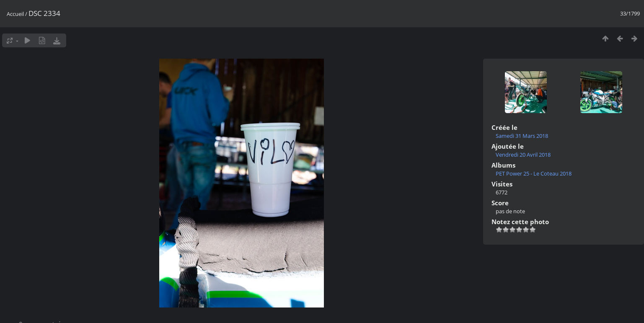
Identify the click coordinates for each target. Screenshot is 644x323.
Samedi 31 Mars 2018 (522, 136)
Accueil (15, 14)
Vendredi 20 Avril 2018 (523, 155)
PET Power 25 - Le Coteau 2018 (534, 173)
